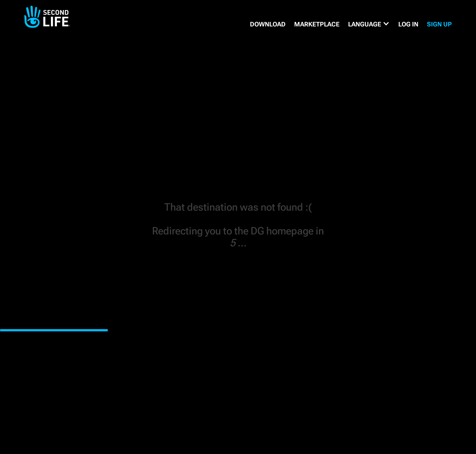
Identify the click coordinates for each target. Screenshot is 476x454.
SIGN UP (439, 24)
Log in (408, 24)
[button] (369, 24)
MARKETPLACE (317, 24)
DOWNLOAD (268, 24)
